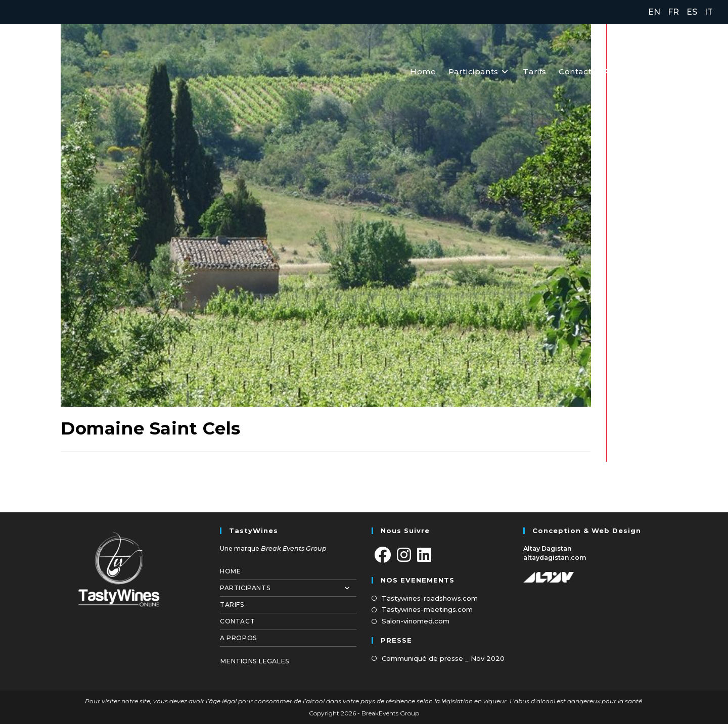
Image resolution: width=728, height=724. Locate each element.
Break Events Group (294, 548)
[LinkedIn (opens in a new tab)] (707, 71)
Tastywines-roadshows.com (430, 598)
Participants (288, 588)
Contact (237, 621)
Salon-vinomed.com (416, 621)
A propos (238, 638)
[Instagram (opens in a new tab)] (686, 71)
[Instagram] (404, 556)
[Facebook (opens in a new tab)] (664, 71)
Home (230, 571)
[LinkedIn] (424, 556)
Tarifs (232, 605)
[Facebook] (383, 556)
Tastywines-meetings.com (427, 609)
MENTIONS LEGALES (255, 661)
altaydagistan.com (555, 558)
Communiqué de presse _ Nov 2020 (443, 658)
